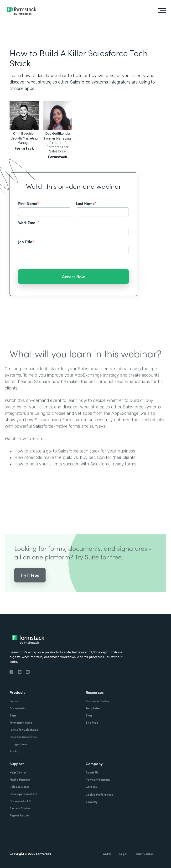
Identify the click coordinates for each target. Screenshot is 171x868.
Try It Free (30, 581)
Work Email (29, 222)
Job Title (26, 241)
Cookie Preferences (99, 794)
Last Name (86, 203)
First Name (29, 203)
